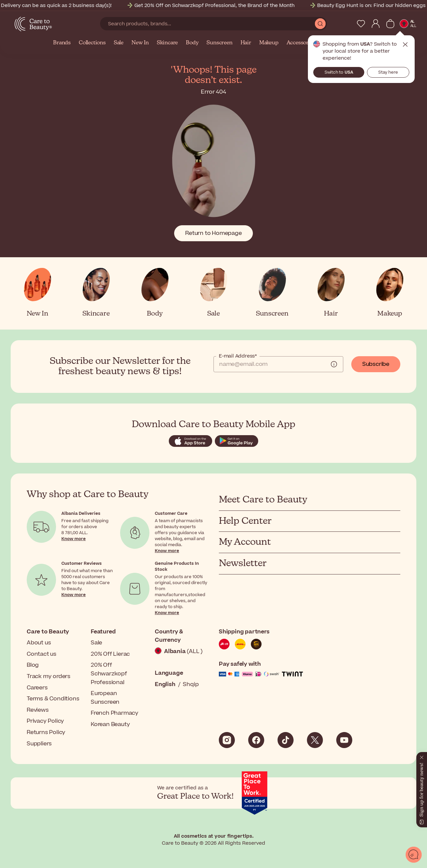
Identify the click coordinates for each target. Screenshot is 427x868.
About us (39, 643)
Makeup (269, 43)
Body (192, 43)
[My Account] (376, 24)
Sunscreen (219, 43)
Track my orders (49, 676)
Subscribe (376, 364)
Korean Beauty (110, 724)
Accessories (301, 43)
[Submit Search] (320, 24)
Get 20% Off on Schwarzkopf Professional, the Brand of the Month (224, 5)
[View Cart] (390, 24)
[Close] (422, 756)
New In (140, 43)
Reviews (38, 710)
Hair (246, 43)
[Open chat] (414, 855)
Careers (37, 688)
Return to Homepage (213, 233)
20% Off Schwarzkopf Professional (109, 674)
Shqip (191, 684)
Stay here (388, 72)
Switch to (339, 72)
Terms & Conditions (53, 699)
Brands (62, 43)
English (165, 684)
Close (405, 45)
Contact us (42, 654)
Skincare (167, 43)
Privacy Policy (45, 721)
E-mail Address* (238, 356)
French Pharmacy (115, 713)
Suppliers (39, 744)
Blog (33, 665)
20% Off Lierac (110, 654)
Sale (119, 43)
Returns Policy (46, 732)
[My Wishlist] (361, 24)
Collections (92, 43)
